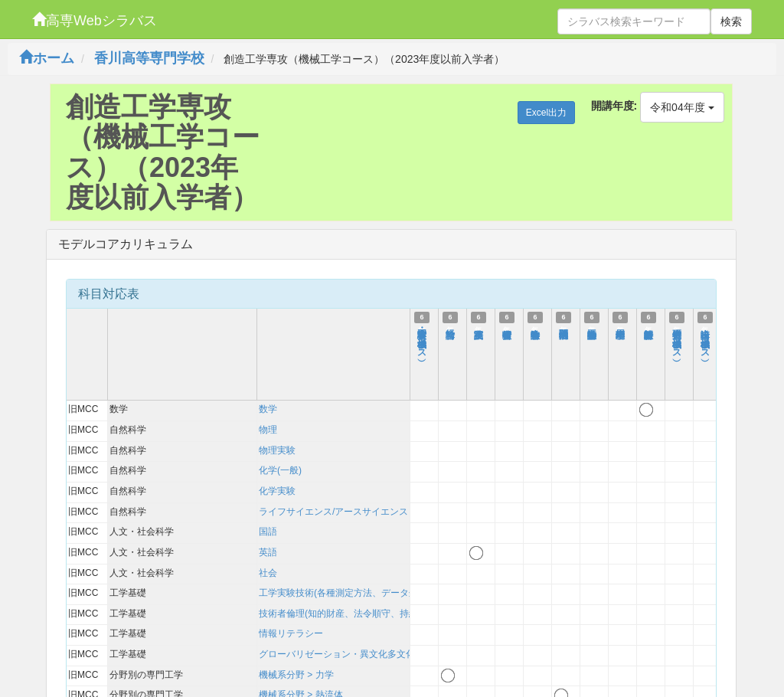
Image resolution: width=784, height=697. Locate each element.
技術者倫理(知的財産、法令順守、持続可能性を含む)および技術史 (395, 614)
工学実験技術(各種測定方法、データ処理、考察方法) (367, 593)
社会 (268, 573)
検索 (731, 21)
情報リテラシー (291, 633)
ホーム (47, 58)
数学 (268, 409)
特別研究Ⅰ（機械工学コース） (677, 339)
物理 (268, 430)
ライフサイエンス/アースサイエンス (333, 512)
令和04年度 (682, 107)
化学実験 (277, 491)
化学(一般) (280, 470)
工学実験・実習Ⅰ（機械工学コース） (422, 339)
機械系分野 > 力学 (296, 675)
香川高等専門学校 (149, 58)
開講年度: (614, 106)
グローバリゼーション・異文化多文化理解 (346, 654)
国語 (268, 532)
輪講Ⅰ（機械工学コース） (705, 339)
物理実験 (277, 450)
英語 (268, 552)
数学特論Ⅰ (535, 328)
